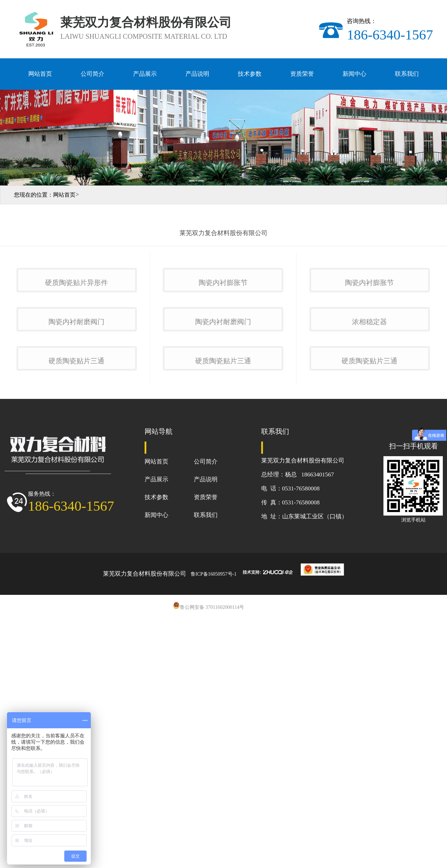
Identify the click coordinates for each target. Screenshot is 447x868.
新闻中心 (354, 74)
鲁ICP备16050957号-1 (214, 825)
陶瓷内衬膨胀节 (223, 366)
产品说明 (197, 74)
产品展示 (145, 74)
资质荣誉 (302, 74)
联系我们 (407, 74)
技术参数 (250, 74)
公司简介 (93, 74)
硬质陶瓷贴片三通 (76, 611)
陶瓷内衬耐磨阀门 (76, 489)
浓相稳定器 (369, 489)
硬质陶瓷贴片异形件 (76, 366)
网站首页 (40, 74)
